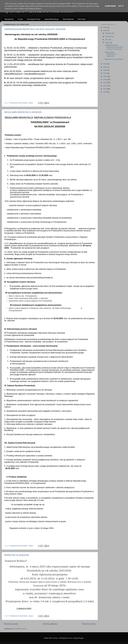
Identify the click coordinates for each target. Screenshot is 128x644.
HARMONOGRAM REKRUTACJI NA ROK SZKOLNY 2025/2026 (35, 29)
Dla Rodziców (68, 19)
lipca (107, 39)
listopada (109, 33)
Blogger (81, 638)
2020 (105, 76)
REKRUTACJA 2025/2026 (17, 555)
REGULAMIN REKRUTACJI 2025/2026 (23, 112)
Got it (121, 6)
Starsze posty (89, 624)
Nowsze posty (11, 624)
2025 (105, 30)
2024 (105, 64)
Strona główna (50, 624)
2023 (105, 67)
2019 (105, 79)
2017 (105, 86)
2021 (105, 73)
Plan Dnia (82, 19)
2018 (105, 83)
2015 (105, 92)
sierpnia (108, 36)
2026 (105, 27)
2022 (105, 70)
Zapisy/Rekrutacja (52, 19)
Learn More (110, 6)
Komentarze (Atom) (20, 629)
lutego (108, 43)
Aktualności (9, 19)
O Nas (20, 19)
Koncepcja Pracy (34, 19)
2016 (105, 89)
